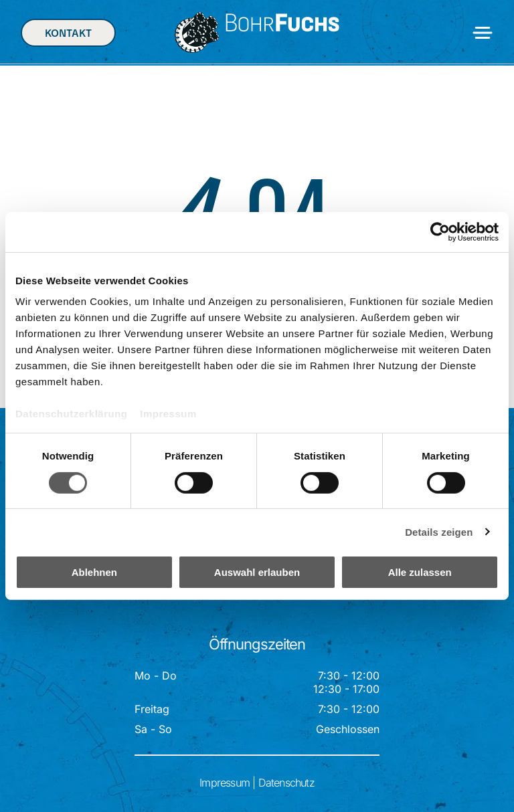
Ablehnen (94, 572)
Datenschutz (286, 783)
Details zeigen (439, 531)
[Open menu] (483, 33)
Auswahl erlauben (257, 572)
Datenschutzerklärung (72, 414)
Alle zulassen (420, 572)
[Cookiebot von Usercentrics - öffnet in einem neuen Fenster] (440, 232)
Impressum (168, 414)
